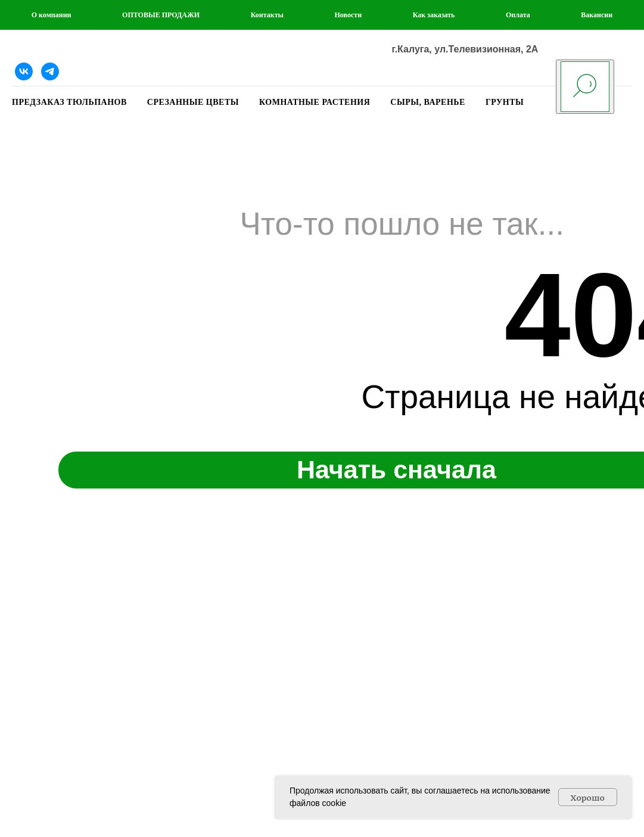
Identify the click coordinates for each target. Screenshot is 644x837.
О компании (52, 15)
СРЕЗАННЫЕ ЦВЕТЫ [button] (193, 102)
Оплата (518, 15)
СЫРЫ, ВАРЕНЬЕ (428, 102)
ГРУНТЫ (505, 102)
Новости (349, 15)
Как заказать (434, 15)
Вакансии (597, 15)
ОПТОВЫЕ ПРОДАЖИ (161, 15)
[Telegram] (50, 71)
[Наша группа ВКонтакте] (24, 71)
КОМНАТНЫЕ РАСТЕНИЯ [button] (315, 102)
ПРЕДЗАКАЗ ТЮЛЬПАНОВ (69, 102)
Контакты (267, 15)
